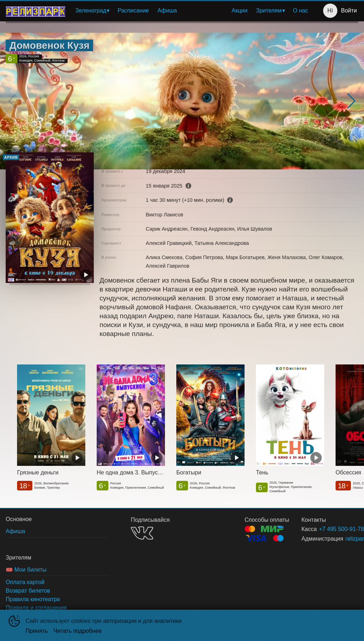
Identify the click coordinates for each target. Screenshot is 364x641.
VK (142, 533)
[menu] (192, 11)
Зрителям (269, 10)
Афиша (167, 10)
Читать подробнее (78, 631)
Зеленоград (91, 10)
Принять (37, 631)
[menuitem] (92, 11)
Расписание (133, 10)
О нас (301, 10)
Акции (240, 10)
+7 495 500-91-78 (330, 529)
